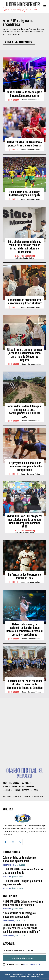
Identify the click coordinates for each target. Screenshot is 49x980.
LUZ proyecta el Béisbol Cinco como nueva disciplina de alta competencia (25, 466)
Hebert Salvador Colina (31, 100)
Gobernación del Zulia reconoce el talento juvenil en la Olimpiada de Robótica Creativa (25, 684)
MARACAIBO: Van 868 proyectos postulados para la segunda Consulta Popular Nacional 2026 (24, 521)
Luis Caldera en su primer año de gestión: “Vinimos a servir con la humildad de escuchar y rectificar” (21, 928)
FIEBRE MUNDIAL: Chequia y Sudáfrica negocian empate (24, 193)
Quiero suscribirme (25, 958)
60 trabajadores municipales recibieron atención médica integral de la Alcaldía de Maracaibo (25, 247)
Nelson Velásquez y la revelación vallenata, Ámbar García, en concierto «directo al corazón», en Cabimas (24, 629)
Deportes (14, 150)
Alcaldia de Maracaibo (24, 256)
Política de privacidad (32, 964)
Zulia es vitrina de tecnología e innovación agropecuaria (24, 94)
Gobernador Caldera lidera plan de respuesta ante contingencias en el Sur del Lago (25, 411)
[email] (24, 950)
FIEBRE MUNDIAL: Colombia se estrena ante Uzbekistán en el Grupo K (23, 903)
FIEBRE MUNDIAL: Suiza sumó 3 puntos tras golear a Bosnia (24, 144)
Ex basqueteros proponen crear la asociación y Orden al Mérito (25, 302)
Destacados (14, 100)
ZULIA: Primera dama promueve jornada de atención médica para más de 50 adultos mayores (25, 355)
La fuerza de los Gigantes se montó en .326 (24, 576)
